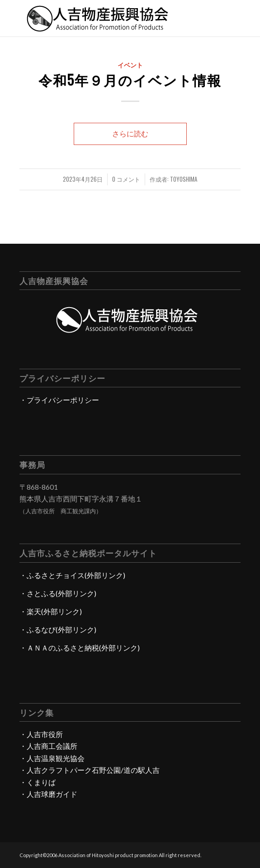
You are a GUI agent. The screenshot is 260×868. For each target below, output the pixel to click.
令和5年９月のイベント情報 (130, 80)
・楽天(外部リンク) (51, 611)
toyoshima (184, 179)
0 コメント (126, 179)
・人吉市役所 (41, 734)
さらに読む (130, 133)
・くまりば (38, 782)
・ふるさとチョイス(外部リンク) (72, 575)
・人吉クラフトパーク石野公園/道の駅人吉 (90, 770)
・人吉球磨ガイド (48, 794)
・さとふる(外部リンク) (58, 593)
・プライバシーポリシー (59, 400)
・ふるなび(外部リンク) (58, 629)
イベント (130, 65)
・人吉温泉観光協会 (52, 758)
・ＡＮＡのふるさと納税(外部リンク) (80, 648)
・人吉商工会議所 (48, 746)
